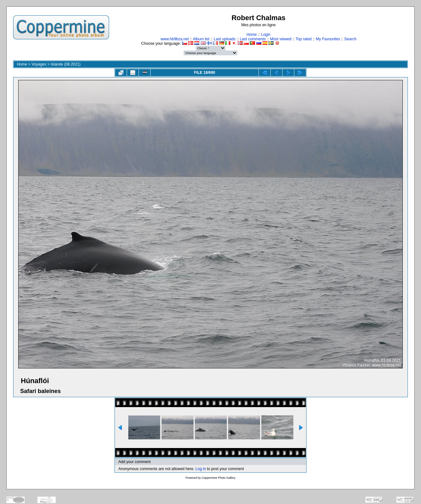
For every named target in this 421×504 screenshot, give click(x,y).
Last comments (253, 39)
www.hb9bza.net (175, 39)
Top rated (304, 39)
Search (350, 39)
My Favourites (328, 39)
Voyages (39, 64)
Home (252, 35)
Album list (201, 39)
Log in (201, 469)
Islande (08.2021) (65, 64)
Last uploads (225, 39)
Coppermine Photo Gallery (218, 478)
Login (266, 35)
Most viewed (281, 39)
